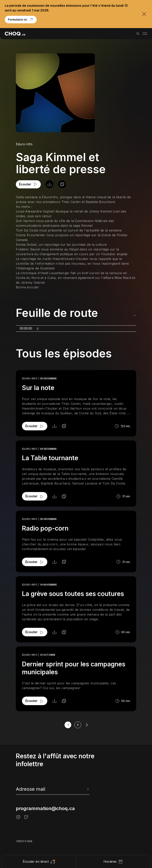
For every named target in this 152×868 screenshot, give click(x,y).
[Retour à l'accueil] (15, 34)
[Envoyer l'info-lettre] (87, 789)
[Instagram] (18, 817)
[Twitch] (26, 817)
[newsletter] (53, 789)
